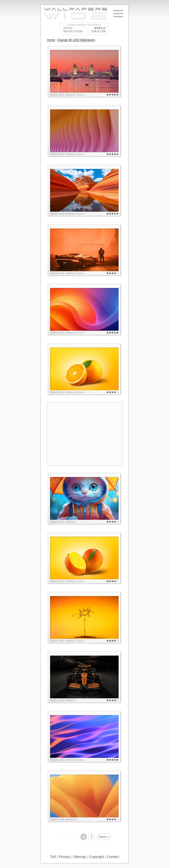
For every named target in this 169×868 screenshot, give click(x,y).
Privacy (65, 857)
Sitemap (80, 857)
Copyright (96, 857)
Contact (113, 857)
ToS (53, 857)
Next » (104, 837)
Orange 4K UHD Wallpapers (76, 40)
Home (51, 40)
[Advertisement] (85, 434)
